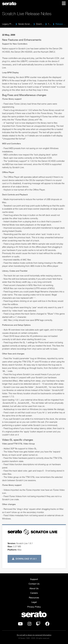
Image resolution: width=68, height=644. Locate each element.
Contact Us (34, 584)
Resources (34, 598)
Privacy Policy (34, 607)
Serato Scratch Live (25, 24)
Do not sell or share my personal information (34, 635)
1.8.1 (50, 24)
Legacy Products (8, 24)
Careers (34, 593)
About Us (34, 588)
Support (34, 579)
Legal (34, 602)
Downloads (40, 24)
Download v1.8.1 (24, 559)
